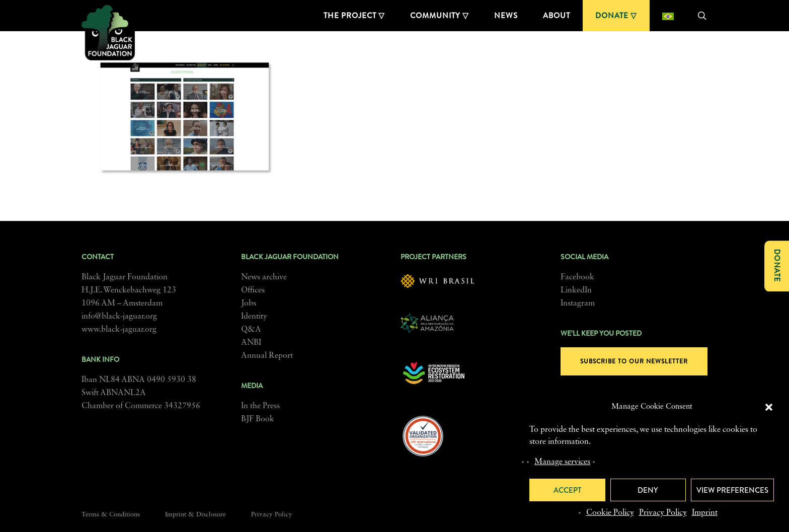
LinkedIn (576, 290)
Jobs (249, 303)
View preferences (732, 490)
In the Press (260, 406)
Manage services (562, 462)
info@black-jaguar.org (119, 317)
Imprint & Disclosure (195, 515)
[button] (769, 407)
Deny (648, 490)
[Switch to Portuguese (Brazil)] (668, 16)
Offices (253, 290)
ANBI (251, 343)
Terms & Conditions (111, 515)
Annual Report (267, 356)
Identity (254, 317)
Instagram (578, 303)
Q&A (251, 330)
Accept (567, 490)
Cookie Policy (610, 513)
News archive (264, 277)
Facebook (577, 277)
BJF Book (258, 419)
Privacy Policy (663, 513)
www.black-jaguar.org (119, 330)
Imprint (705, 513)
